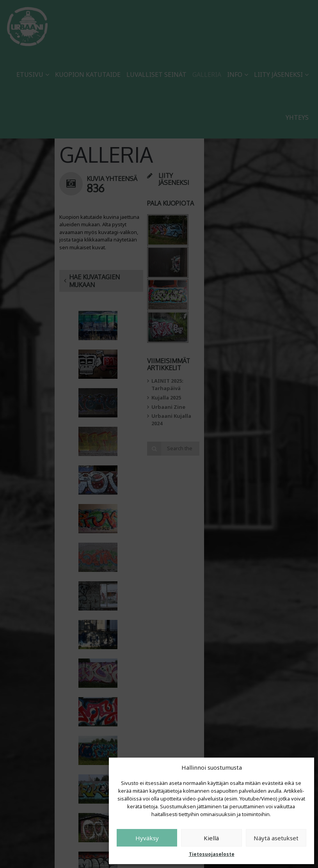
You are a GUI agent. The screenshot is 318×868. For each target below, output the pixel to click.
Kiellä (211, 838)
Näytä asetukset (276, 838)
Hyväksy (147, 838)
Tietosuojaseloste (212, 854)
